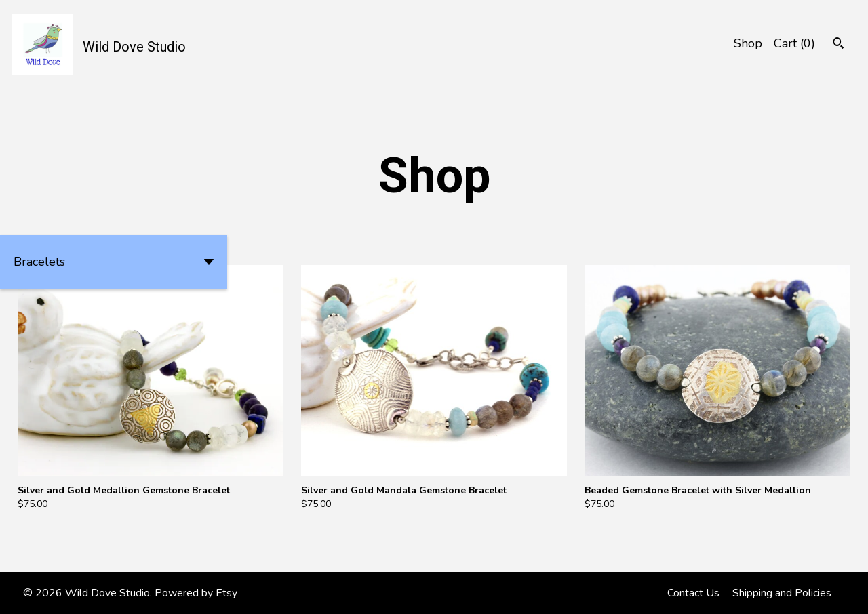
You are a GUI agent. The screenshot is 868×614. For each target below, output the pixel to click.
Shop (748, 43)
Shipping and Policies (782, 593)
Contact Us (693, 593)
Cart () (794, 43)
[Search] (839, 45)
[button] (114, 262)
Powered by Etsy (196, 593)
